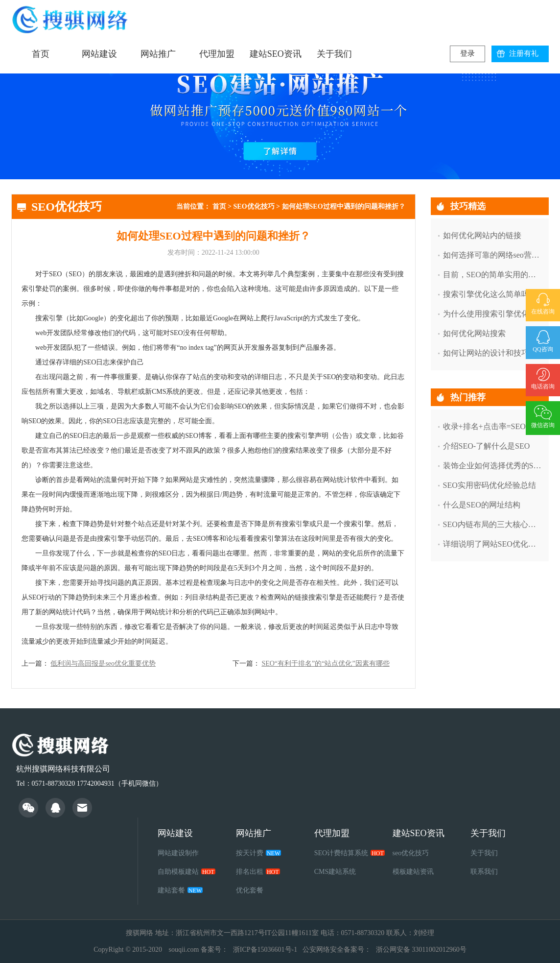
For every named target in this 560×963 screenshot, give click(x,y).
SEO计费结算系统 (350, 853)
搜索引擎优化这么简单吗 (486, 294)
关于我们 (334, 54)
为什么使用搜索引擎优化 (486, 314)
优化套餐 (250, 890)
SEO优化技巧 (254, 206)
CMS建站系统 (335, 872)
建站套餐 (180, 890)
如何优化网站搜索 (474, 333)
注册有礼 (524, 53)
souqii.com (184, 950)
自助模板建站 (187, 872)
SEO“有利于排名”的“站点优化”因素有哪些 (325, 663)
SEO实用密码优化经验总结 (490, 485)
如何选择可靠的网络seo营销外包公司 (492, 255)
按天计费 (258, 853)
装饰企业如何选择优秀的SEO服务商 (492, 466)
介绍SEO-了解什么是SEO (487, 446)
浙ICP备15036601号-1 (265, 950)
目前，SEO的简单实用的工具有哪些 (492, 275)
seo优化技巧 (411, 853)
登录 (467, 53)
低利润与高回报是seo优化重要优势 (103, 663)
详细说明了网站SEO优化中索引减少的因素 (492, 544)
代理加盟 (217, 54)
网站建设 (99, 54)
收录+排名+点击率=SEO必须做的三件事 (492, 426)
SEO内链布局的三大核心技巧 (492, 524)
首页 (41, 54)
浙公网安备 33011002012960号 (421, 950)
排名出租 (258, 872)
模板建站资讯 (413, 872)
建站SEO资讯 (276, 54)
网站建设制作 (178, 853)
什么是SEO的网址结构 (482, 505)
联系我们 (484, 872)
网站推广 (158, 54)
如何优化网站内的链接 (482, 235)
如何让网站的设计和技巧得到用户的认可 (492, 353)
